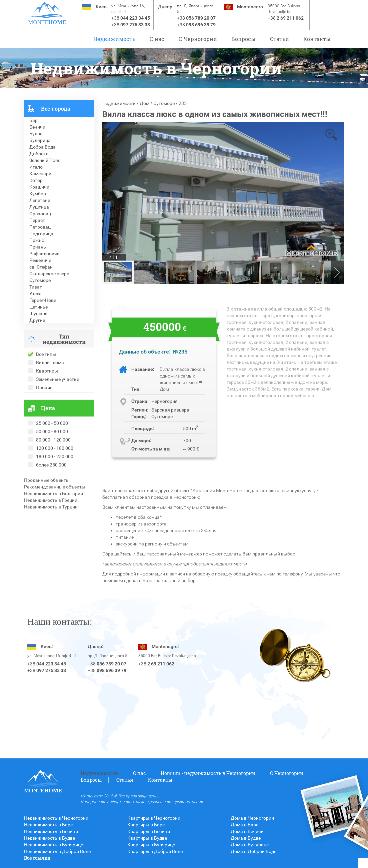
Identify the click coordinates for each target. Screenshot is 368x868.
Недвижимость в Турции (51, 507)
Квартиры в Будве (147, 838)
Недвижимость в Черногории (56, 818)
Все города (56, 108)
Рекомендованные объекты (55, 487)
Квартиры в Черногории (154, 818)
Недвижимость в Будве (49, 838)
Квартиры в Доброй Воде (155, 851)
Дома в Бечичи (247, 831)
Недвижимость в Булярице (53, 845)
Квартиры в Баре (146, 825)
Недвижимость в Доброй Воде (57, 851)
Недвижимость (114, 39)
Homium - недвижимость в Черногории (208, 773)
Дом (144, 103)
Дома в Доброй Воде (253, 851)
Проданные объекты (47, 480)
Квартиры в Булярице (151, 845)
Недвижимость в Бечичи (51, 831)
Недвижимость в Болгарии (53, 493)
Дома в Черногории (252, 818)
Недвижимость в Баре (48, 825)
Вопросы (243, 39)
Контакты (317, 39)
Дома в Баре (244, 825)
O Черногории (198, 39)
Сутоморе (164, 103)
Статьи (279, 39)
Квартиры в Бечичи (149, 831)
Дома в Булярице (250, 845)
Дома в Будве (246, 838)
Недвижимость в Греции (51, 500)
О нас (157, 39)
